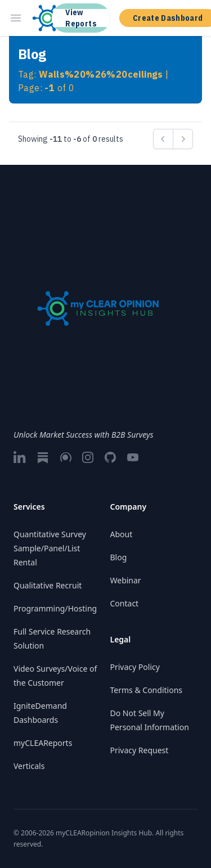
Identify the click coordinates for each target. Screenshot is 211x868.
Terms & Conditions (147, 690)
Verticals (29, 766)
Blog (119, 557)
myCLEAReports (43, 743)
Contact (125, 603)
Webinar (126, 580)
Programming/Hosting (55, 608)
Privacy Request (140, 750)
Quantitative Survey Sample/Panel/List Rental (50, 548)
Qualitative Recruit (48, 585)
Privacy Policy (135, 667)
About (122, 534)
